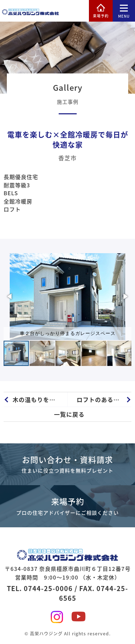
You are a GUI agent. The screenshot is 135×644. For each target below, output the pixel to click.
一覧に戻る (69, 414)
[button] (10, 296)
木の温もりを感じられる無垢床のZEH (40, 399)
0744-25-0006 (48, 588)
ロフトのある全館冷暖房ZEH (104, 399)
